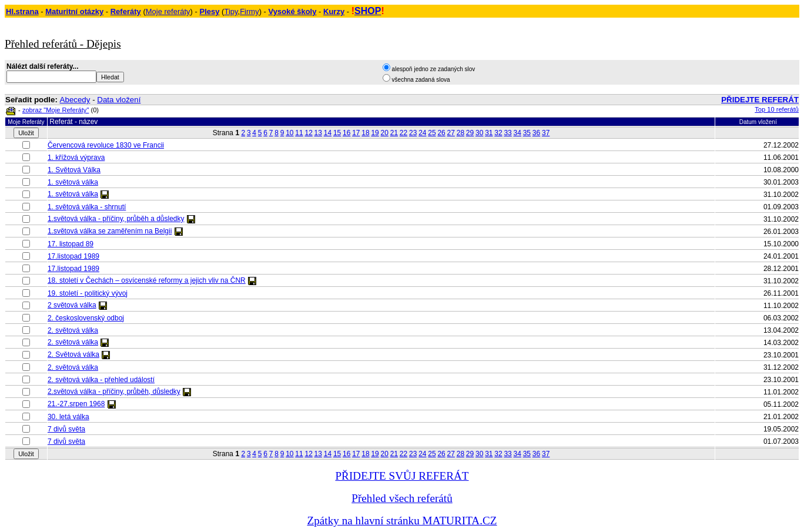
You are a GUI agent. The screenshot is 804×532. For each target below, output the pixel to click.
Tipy (231, 11)
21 (394, 133)
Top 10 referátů (777, 109)
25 (432, 133)
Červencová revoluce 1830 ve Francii (106, 145)
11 (299, 133)
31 (489, 133)
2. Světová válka (73, 354)
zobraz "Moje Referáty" (56, 110)
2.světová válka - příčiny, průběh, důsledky (114, 392)
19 (375, 133)
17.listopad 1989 (73, 256)
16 (346, 133)
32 (498, 133)
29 (470, 133)
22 (403, 133)
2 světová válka (72, 305)
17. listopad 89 (71, 244)
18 (365, 133)
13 (318, 133)
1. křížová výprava (76, 158)
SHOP (368, 11)
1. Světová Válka (74, 170)
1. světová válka (73, 182)
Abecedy (75, 100)
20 (385, 133)
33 (507, 133)
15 (337, 133)
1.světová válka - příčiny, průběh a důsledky (116, 219)
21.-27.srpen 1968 (76, 404)
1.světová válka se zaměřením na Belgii (110, 231)
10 (289, 133)
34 (517, 133)
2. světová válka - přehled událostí (101, 380)
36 (536, 133)
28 (460, 133)
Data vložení (119, 100)
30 (479, 133)
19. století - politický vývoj (88, 293)
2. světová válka (73, 330)
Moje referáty (168, 11)
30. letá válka (68, 417)
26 (441, 133)
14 (328, 133)
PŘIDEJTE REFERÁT (760, 100)
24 (422, 133)
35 (527, 133)
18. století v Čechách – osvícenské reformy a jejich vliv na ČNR (147, 280)
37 (546, 133)
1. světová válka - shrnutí (87, 207)
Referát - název (73, 122)
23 (413, 133)
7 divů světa (66, 429)
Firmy (249, 11)
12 (308, 133)
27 (451, 133)
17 (356, 133)
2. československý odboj (86, 318)
